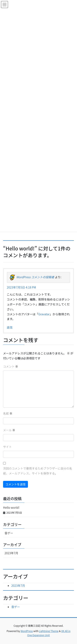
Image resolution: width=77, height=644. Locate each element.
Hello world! (11, 507)
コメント (11, 366)
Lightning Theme (49, 631)
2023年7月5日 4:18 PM (21, 287)
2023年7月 (11, 553)
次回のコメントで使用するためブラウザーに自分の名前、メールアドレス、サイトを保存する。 (38, 471)
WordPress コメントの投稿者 (35, 277)
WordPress (27, 631)
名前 (8, 413)
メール (9, 430)
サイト (7, 447)
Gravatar (44, 314)
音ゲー (9, 533)
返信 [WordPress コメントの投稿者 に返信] (10, 327)
